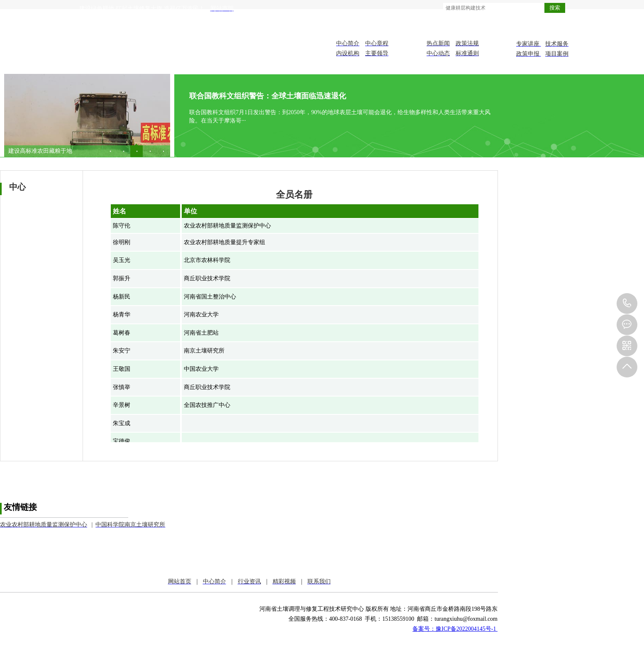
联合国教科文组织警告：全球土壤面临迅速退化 (268, 96)
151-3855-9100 (627, 304)
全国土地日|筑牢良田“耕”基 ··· (46, 151)
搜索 (555, 8)
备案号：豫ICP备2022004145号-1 (455, 629)
